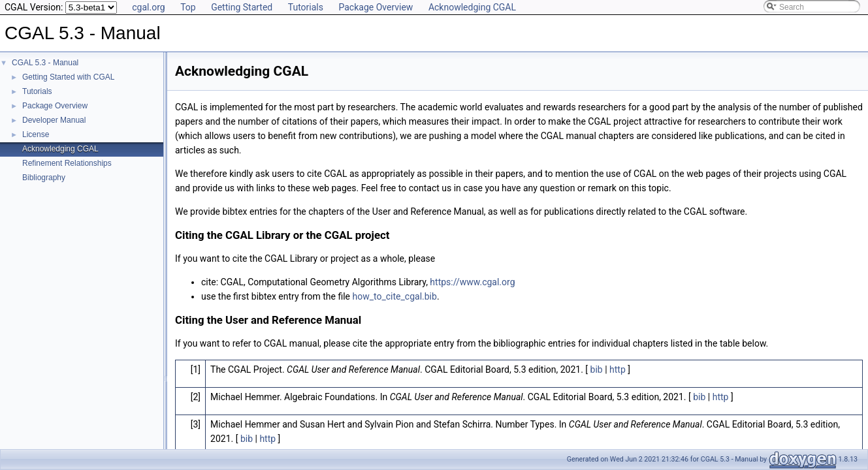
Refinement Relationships (67, 163)
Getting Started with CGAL (68, 77)
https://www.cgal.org (472, 282)
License (36, 134)
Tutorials (306, 7)
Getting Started (242, 7)
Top (188, 7)
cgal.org (148, 7)
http (618, 369)
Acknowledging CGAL (472, 7)
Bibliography (44, 178)
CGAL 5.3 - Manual (45, 63)
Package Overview (376, 7)
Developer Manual (54, 120)
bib (597, 369)
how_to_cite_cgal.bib (395, 296)
